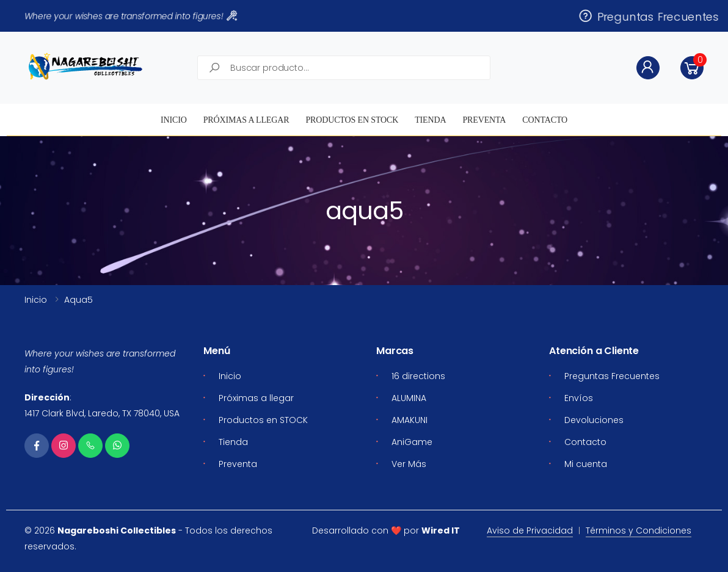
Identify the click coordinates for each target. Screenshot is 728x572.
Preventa (484, 120)
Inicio (174, 120)
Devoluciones (594, 420)
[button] (692, 68)
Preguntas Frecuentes (648, 16)
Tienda (430, 120)
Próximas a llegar (246, 120)
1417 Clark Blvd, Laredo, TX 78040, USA (102, 413)
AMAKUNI (409, 420)
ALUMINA (409, 398)
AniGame (412, 442)
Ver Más (409, 464)
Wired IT (441, 530)
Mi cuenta (586, 464)
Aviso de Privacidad (530, 530)
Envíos (579, 398)
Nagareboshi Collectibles (117, 530)
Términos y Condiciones (639, 530)
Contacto (545, 120)
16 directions (418, 376)
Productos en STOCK (352, 120)
